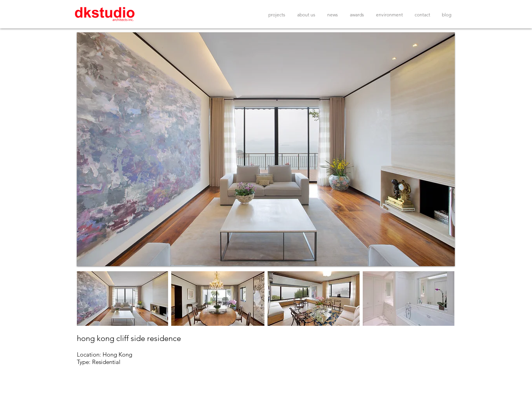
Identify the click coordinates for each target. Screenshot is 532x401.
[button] (266, 149)
